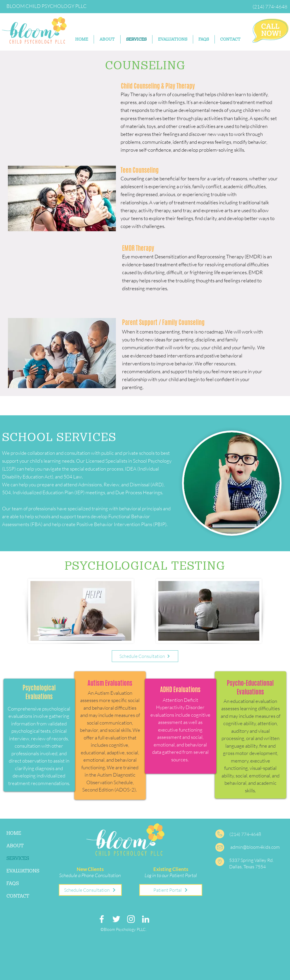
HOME (14, 833)
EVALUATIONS (23, 871)
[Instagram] (131, 919)
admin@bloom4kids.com (255, 847)
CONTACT (18, 896)
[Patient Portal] (171, 890)
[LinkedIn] (146, 919)
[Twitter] (116, 919)
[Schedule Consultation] (145, 656)
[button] (173, 39)
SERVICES (18, 858)
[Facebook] (102, 919)
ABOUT (15, 846)
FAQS (13, 883)
